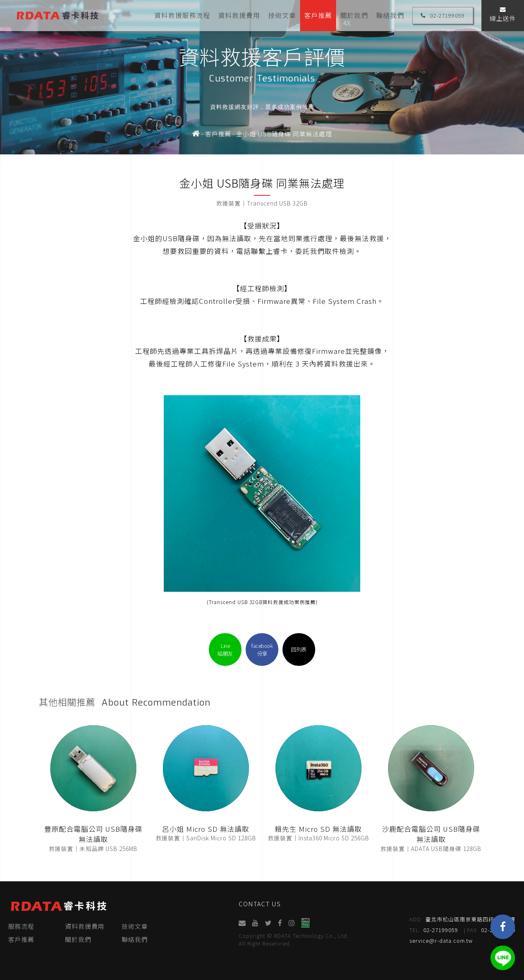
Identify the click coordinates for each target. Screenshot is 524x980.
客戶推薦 (318, 15)
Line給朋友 (225, 650)
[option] (262, 77)
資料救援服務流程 (182, 15)
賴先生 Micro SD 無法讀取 (318, 829)
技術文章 (282, 15)
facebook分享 (262, 650)
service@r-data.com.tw (441, 940)
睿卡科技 (57, 15)
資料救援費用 (239, 15)
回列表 (299, 649)
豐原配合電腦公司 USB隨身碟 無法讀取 (93, 834)
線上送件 (503, 15)
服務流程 (21, 926)
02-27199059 (443, 15)
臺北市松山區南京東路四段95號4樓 (462, 919)
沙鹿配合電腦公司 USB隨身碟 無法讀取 (431, 834)
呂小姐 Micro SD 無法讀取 (206, 829)
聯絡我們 (390, 15)
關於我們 (354, 15)
